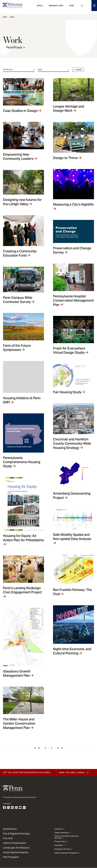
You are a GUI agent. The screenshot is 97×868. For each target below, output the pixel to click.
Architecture (10, 829)
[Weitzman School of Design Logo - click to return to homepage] (14, 7)
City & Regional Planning (16, 834)
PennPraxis (16, 47)
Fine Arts (8, 838)
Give (72, 7)
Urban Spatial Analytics (16, 852)
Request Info (56, 7)
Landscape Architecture (16, 848)
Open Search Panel (82, 7)
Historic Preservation (15, 843)
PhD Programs (11, 857)
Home (5, 17)
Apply (40, 7)
